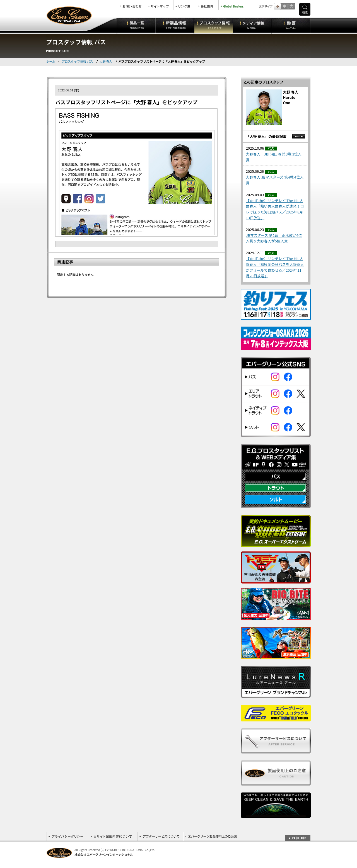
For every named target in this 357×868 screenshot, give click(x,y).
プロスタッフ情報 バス (78, 61)
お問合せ (132, 5)
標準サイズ (277, 6)
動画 (291, 25)
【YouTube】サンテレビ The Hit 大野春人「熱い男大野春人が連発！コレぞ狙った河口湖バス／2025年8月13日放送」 (275, 209)
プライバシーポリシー (68, 836)
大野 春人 (106, 61)
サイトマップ (160, 5)
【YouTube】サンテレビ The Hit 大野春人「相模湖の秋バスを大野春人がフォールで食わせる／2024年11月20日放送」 (275, 267)
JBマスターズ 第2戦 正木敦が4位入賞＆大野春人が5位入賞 (274, 238)
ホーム (51, 61)
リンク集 (185, 5)
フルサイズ (291, 6)
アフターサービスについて (160, 836)
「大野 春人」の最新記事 (266, 136)
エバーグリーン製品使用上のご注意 (211, 836)
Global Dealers (233, 5)
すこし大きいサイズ (284, 6)
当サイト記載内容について (113, 836)
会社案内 (207, 5)
